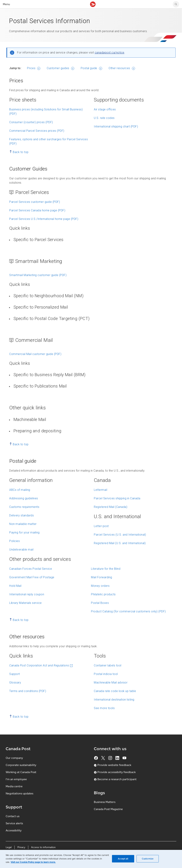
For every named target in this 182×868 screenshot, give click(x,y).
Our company (14, 758)
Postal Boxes (100, 603)
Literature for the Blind (106, 569)
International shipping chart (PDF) (116, 126)
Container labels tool (108, 665)
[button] (93, 242)
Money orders (100, 586)
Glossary (15, 683)
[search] (176, 4)
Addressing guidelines (24, 498)
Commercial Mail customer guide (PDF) (35, 354)
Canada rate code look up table (115, 691)
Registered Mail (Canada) (111, 507)
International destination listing (114, 700)
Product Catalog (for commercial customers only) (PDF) (128, 611)
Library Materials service (26, 603)
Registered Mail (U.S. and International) (120, 543)
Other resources (119, 68)
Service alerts (14, 823)
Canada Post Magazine (108, 809)
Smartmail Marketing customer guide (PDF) (38, 275)
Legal (9, 847)
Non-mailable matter (23, 524)
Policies (14, 541)
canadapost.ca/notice (110, 53)
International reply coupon (27, 594)
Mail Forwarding (102, 577)
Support (15, 674)
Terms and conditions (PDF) (28, 691)
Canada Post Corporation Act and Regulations (41, 665)
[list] (92, 241)
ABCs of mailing (20, 490)
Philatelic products (103, 594)
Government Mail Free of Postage (32, 577)
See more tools (104, 708)
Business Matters (105, 802)
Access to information (43, 847)
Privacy (21, 847)
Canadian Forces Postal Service (31, 569)
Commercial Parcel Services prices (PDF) (37, 131)
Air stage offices (105, 109)
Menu (6, 4)
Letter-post (101, 526)
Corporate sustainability (21, 765)
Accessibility (14, 830)
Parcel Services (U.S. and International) (120, 535)
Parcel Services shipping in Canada (117, 498)
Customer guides (58, 68)
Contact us (13, 816)
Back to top (21, 152)
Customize (148, 859)
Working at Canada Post (21, 772)
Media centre (14, 786)
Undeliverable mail (21, 550)
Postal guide (89, 68)
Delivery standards (22, 515)
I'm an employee (16, 779)
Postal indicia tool (106, 674)
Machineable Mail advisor (111, 683)
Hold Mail (15, 586)
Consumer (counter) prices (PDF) (31, 122)
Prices (31, 68)
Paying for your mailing (24, 532)
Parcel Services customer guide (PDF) (35, 202)
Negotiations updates (19, 793)
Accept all (123, 859)
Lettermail (101, 490)
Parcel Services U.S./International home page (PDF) (44, 219)
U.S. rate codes (104, 118)
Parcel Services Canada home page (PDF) (37, 210)
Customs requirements (24, 507)
